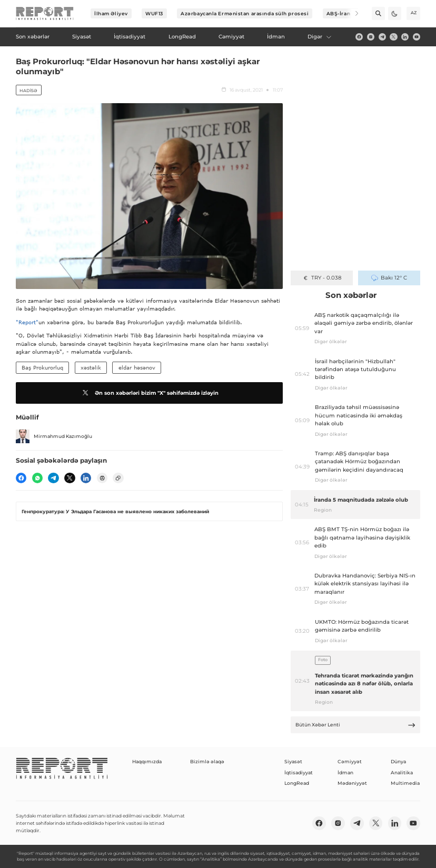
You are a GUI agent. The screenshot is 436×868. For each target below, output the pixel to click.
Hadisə (28, 91)
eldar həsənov (137, 367)
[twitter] (393, 37)
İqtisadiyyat (299, 772)
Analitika (402, 772)
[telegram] (382, 37)
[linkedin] (405, 37)
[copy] (118, 478)
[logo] (45, 14)
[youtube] (417, 37)
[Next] (352, 13)
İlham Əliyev (111, 13)
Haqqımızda (147, 761)
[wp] (37, 478)
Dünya (398, 761)
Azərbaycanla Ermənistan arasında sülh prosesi (245, 13)
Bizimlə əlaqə (207, 761)
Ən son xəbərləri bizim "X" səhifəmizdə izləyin (149, 393)
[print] (102, 478)
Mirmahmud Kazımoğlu (54, 436)
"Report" (27, 322)
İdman (345, 772)
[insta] (371, 37)
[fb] (359, 37)
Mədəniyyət (352, 783)
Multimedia (405, 783)
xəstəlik (91, 367)
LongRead (297, 783)
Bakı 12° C (389, 278)
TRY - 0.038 (322, 278)
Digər (320, 37)
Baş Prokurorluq (42, 367)
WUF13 (154, 13)
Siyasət (293, 761)
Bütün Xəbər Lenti (356, 725)
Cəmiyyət (350, 761)
